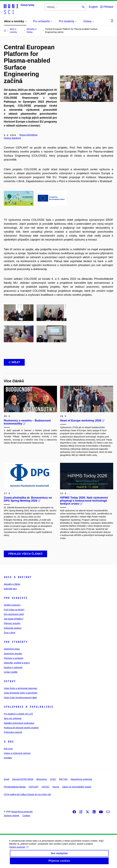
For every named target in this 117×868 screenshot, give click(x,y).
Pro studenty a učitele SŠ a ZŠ (18, 714)
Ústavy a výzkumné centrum (17, 753)
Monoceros (42, 779)
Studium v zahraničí (13, 667)
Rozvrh (56, 787)
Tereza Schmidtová (28, 135)
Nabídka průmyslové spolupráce (19, 723)
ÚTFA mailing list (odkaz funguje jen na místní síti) (27, 794)
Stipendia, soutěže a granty (17, 663)
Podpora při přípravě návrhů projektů (21, 728)
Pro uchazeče (16, 598)
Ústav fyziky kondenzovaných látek (20, 698)
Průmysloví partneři (13, 732)
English (93, 7)
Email (6, 779)
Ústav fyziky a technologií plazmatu (20, 688)
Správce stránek (12, 816)
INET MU (63, 779)
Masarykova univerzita (81, 779)
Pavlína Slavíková (12, 138)
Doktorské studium (13, 628)
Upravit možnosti (19, 849)
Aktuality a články (12, 584)
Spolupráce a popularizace (29, 707)
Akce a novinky (18, 577)
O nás (9, 742)
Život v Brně (10, 633)
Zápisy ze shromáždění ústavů (77, 787)
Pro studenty (16, 642)
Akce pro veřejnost (13, 718)
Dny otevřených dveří (14, 614)
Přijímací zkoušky (12, 623)
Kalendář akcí (10, 589)
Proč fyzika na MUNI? (14, 610)
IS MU (53, 779)
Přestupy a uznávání (14, 658)
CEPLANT (34, 787)
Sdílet (14, 362)
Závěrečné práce (12, 649)
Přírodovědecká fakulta (15, 787)
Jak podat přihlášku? (14, 619)
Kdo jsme (8, 749)
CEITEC (45, 787)
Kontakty (8, 758)
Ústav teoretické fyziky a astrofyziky (21, 693)
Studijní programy (12, 605)
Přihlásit (107, 7)
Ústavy (10, 681)
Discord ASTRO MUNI (23, 779)
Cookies (26, 816)
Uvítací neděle (11, 672)
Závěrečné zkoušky (13, 654)
